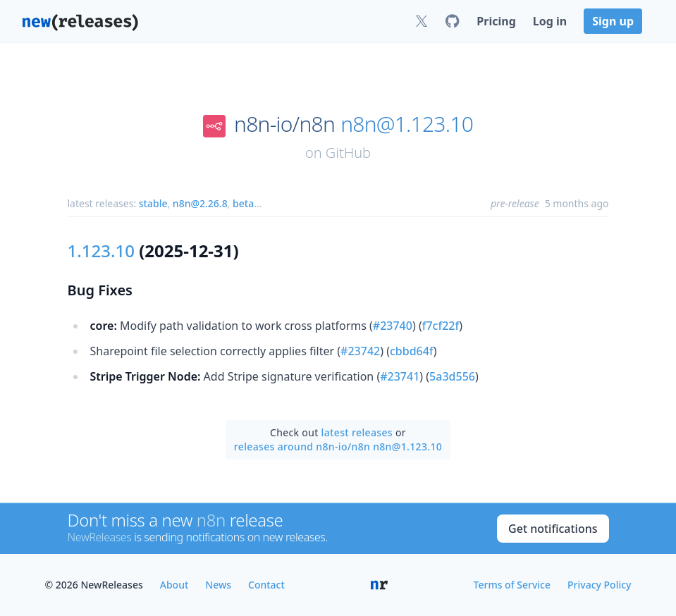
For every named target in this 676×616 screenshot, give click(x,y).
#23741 (400, 376)
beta (243, 203)
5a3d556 (452, 376)
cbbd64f (412, 351)
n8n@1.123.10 (407, 124)
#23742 (360, 351)
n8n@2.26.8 (200, 203)
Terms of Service (512, 585)
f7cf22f (441, 326)
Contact (266, 585)
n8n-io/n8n (284, 124)
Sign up (613, 21)
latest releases (357, 432)
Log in (550, 21)
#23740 (393, 326)
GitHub (348, 153)
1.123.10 (101, 251)
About (174, 585)
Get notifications (553, 529)
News (218, 585)
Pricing (496, 21)
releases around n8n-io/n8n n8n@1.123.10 (338, 446)
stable (153, 203)
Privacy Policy (599, 585)
